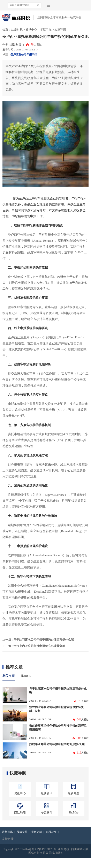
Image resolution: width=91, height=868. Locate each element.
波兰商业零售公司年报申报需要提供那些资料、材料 (56, 709)
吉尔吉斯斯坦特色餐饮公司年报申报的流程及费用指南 (58, 728)
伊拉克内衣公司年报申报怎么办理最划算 (39, 646)
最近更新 (37, 832)
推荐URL (27, 676)
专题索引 (51, 832)
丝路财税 (17, 30)
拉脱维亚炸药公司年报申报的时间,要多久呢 (57, 744)
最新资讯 (7, 832)
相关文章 (9, 676)
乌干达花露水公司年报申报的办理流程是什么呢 (44, 640)
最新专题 (22, 832)
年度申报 (46, 30)
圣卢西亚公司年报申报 (24, 55)
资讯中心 (31, 30)
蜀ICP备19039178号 (44, 849)
